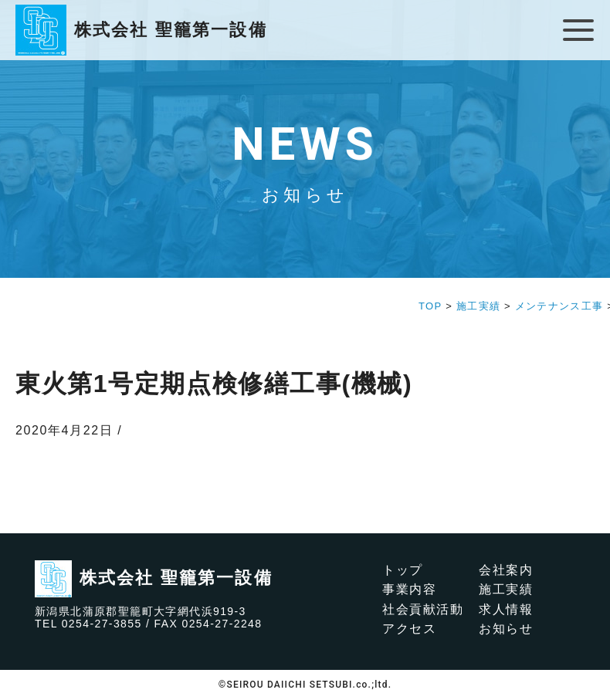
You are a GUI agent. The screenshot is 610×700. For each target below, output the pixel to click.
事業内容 (409, 589)
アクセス (409, 629)
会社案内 (506, 570)
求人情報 (506, 609)
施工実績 (506, 589)
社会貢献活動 (423, 609)
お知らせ (506, 629)
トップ (403, 570)
